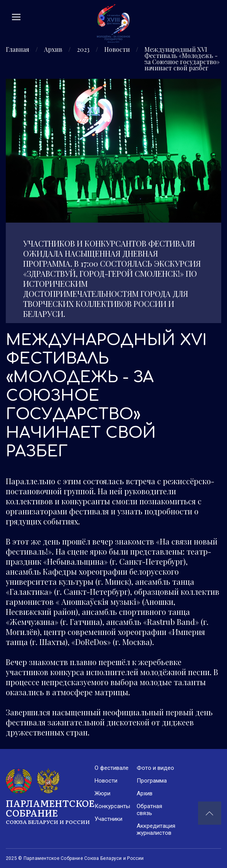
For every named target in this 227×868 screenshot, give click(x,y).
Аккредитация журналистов (156, 829)
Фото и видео (155, 768)
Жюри (102, 793)
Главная (18, 50)
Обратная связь (149, 810)
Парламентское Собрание (50, 811)
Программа (152, 781)
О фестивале (112, 768)
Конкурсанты (112, 806)
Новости (117, 50)
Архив (53, 50)
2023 (83, 50)
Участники (108, 819)
